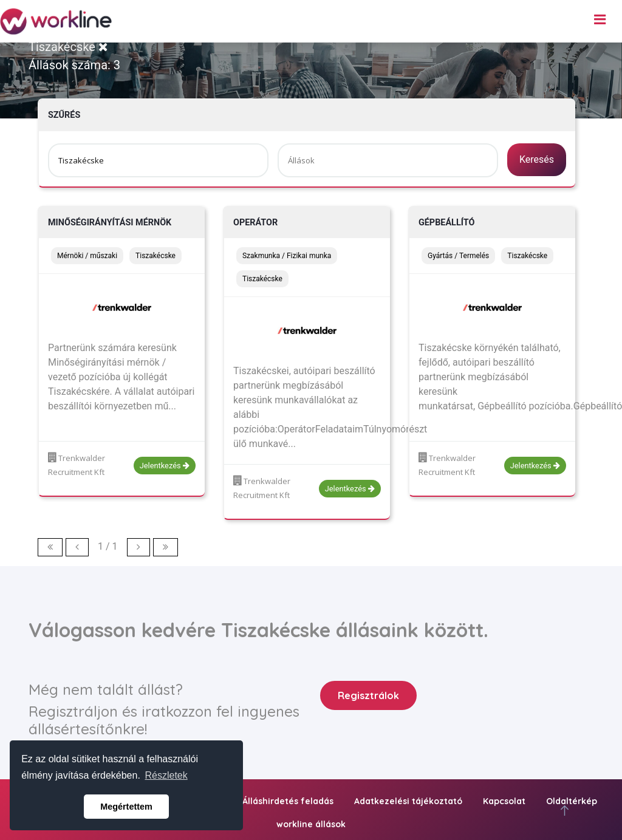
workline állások (311, 824)
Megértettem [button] (126, 807)
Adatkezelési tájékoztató (408, 801)
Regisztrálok (368, 695)
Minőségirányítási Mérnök (110, 223)
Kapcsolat (504, 801)
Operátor (255, 223)
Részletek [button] (166, 775)
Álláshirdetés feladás (288, 801)
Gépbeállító (446, 223)
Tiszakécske (68, 47)
